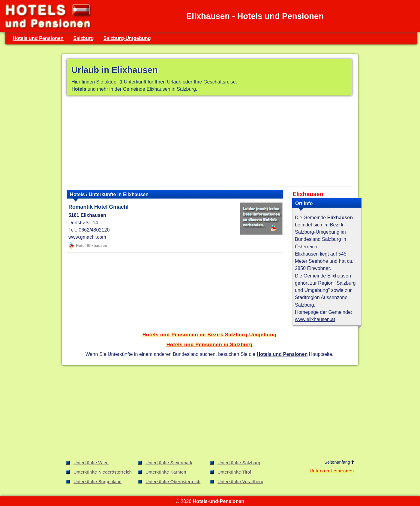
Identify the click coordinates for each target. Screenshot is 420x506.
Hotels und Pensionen (38, 38)
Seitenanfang (339, 462)
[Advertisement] (209, 142)
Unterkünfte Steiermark (169, 463)
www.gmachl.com (87, 237)
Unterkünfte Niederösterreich (103, 472)
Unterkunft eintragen (332, 471)
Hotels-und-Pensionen (219, 501)
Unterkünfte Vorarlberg (240, 482)
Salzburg (83, 38)
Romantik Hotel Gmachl (98, 207)
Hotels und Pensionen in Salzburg (210, 344)
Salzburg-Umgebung (127, 38)
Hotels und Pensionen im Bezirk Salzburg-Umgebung (210, 335)
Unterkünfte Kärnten (166, 472)
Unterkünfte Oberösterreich (173, 482)
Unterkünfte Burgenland (97, 482)
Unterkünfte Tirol (234, 472)
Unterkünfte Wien (91, 463)
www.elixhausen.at (315, 319)
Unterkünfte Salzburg (239, 463)
